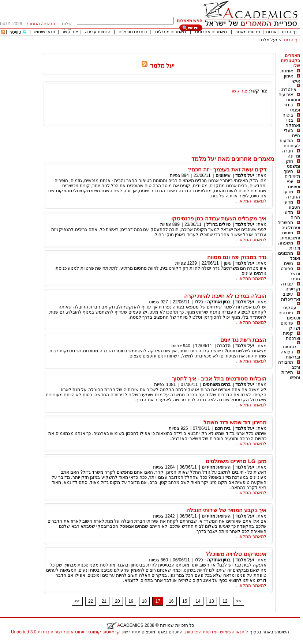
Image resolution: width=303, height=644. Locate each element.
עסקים (290, 308)
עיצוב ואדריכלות (291, 297)
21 (104, 601)
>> (239, 601)
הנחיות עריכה (98, 32)
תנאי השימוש (232, 632)
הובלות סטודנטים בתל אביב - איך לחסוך (219, 378)
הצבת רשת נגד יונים (243, 340)
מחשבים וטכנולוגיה (289, 225)
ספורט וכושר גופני (290, 274)
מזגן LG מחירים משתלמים (236, 461)
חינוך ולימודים (292, 174)
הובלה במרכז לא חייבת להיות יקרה (225, 296)
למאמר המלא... (251, 201)
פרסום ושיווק (290, 326)
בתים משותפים (217, 384)
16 (171, 601)
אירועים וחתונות (289, 97)
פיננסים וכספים (289, 315)
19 (131, 601)
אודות (271, 32)
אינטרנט (288, 90)
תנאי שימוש (44, 32)
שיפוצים (223, 175)
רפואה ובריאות (290, 355)
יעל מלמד (268, 40)
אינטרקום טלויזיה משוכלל (236, 554)
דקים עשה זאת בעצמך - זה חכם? (227, 169)
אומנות (287, 71)
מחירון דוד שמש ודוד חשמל (235, 422)
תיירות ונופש (291, 375)
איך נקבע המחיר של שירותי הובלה (226, 510)
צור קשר (70, 32)
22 (91, 601)
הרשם (49, 24)
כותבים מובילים (133, 32)
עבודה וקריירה (291, 287)
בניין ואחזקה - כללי (213, 302)
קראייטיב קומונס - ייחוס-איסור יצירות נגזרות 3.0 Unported (66, 632)
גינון (227, 263)
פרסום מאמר (248, 32)
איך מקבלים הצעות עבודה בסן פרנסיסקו (219, 218)
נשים (289, 264)
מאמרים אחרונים (211, 32)
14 (198, 601)
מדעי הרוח (292, 215)
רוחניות (290, 347)
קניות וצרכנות (291, 336)
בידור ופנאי (292, 107)
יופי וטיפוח (293, 184)
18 (144, 601)
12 (225, 601)
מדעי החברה (292, 194)
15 (185, 601)
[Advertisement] (167, 50)
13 (211, 601)
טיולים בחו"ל (218, 224)
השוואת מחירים (216, 467)
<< (77, 601)
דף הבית (290, 32)
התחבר (33, 24)
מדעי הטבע (292, 205)
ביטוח (288, 115)
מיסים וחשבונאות (290, 235)
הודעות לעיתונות (290, 143)
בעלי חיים (292, 133)
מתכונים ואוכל (289, 256)
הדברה (224, 346)
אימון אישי (292, 79)
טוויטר (15, 32)
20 (117, 601)
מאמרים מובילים (171, 32)
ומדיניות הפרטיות (201, 632)
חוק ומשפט (293, 164)
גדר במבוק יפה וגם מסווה (237, 257)
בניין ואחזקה (293, 123)
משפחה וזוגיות (289, 246)
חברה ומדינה (291, 154)
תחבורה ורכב (289, 365)
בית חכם (223, 428)
